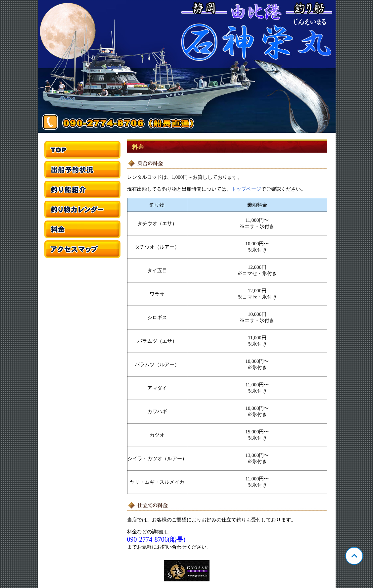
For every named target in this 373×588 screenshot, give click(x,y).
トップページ (246, 189)
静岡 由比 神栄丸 (187, 67)
